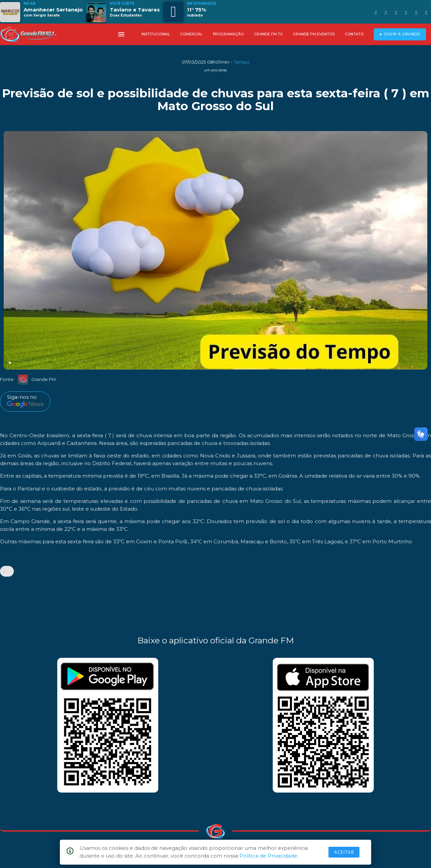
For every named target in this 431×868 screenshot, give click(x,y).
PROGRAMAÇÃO (228, 34)
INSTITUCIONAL (156, 34)
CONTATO (354, 34)
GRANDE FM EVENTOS (314, 34)
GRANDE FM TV (268, 34)
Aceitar (344, 852)
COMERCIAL (191, 34)
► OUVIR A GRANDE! (400, 34)
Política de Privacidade (268, 856)
